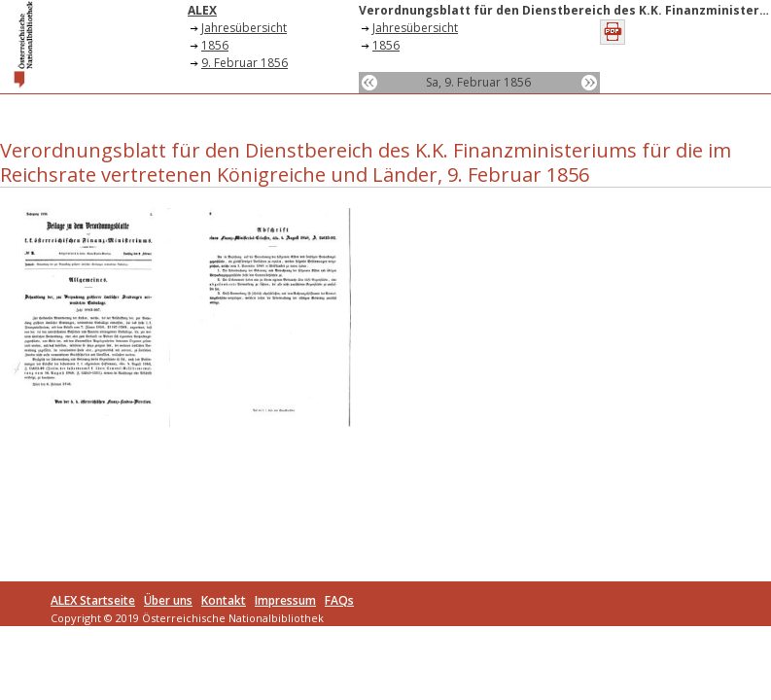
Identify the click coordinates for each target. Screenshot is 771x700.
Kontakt (224, 600)
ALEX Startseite (93, 600)
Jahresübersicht (244, 28)
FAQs (339, 600)
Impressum (285, 600)
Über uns (168, 600)
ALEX (202, 10)
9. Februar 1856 (245, 63)
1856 (215, 45)
